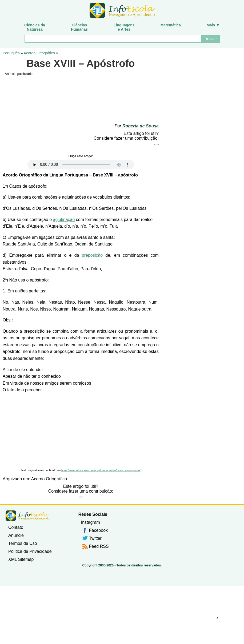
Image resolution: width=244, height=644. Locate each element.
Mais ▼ (213, 25)
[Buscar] (113, 39)
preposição (92, 255)
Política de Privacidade (30, 551)
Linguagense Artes (124, 27)
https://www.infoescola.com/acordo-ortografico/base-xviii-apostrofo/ (101, 470)
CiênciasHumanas (79, 27)
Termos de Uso (23, 543)
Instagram (91, 522)
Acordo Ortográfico (39, 53)
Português (11, 53)
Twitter (95, 538)
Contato (16, 527)
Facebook (98, 530)
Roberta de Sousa (141, 126)
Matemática (171, 25)
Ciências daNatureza (35, 27)
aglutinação (64, 220)
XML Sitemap (21, 559)
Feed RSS (99, 546)
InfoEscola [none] (27, 516)
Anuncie (16, 535)
